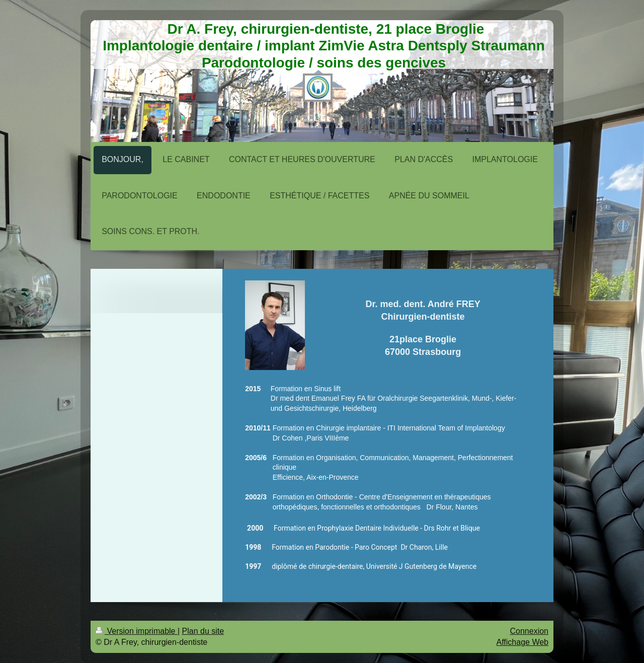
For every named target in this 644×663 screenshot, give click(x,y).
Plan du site (203, 631)
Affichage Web (522, 642)
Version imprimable (137, 631)
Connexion (530, 631)
